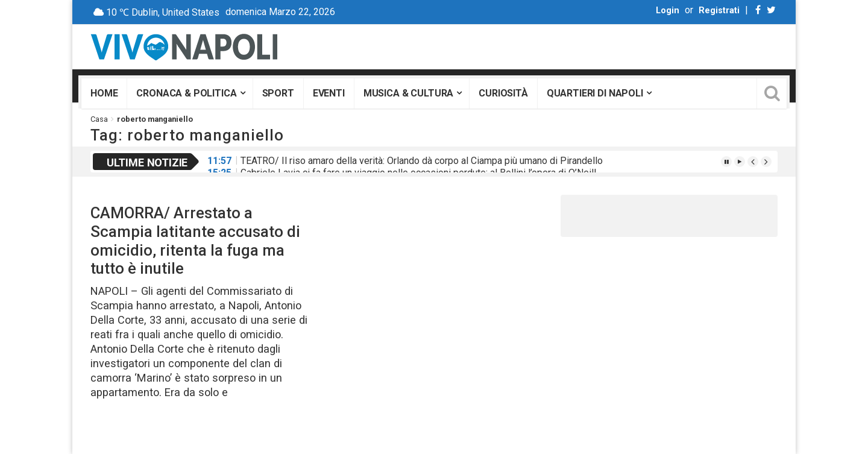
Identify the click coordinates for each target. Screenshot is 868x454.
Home (104, 93)
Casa (99, 119)
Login (668, 11)
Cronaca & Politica (186, 93)
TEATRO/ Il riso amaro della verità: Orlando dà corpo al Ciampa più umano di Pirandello (422, 161)
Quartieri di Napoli (595, 93)
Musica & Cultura (408, 93)
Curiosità (503, 93)
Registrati (719, 11)
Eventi (329, 93)
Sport (278, 93)
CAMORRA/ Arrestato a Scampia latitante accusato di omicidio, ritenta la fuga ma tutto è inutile (195, 241)
